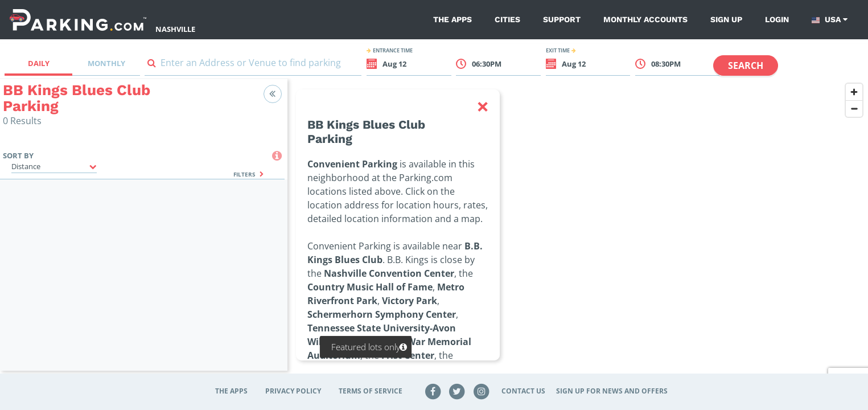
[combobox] (253, 65)
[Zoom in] (854, 92)
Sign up (726, 19)
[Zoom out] (854, 108)
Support (562, 19)
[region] (578, 232)
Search (746, 65)
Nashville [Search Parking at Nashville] (175, 29)
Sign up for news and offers (612, 391)
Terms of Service (371, 391)
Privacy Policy (293, 391)
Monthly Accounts (645, 19)
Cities (507, 19)
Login (777, 19)
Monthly (106, 63)
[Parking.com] (78, 20)
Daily (39, 63)
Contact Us (523, 391)
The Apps (452, 19)
